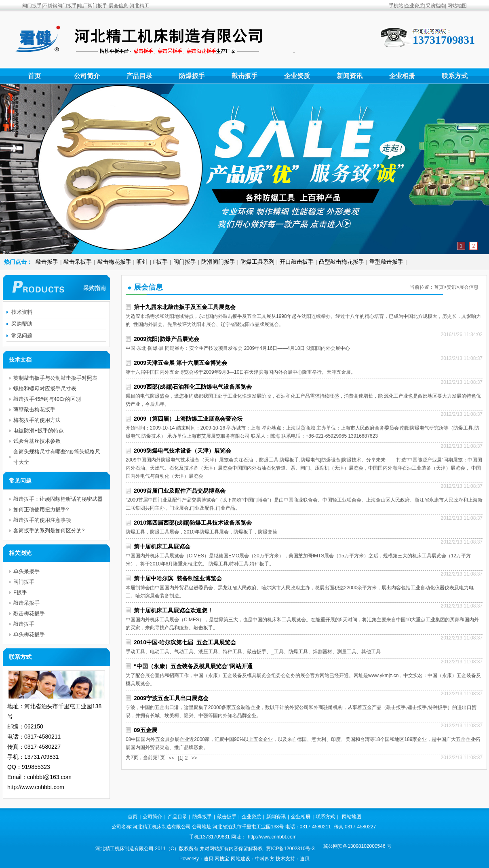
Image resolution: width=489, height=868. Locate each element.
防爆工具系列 (257, 262)
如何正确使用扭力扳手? (41, 509)
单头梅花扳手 (29, 634)
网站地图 (457, 6)
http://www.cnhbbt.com (272, 837)
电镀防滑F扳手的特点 (39, 431)
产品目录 (139, 76)
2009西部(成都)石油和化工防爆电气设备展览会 (193, 387)
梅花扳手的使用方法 (37, 420)
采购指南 (435, 6)
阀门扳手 (185, 262)
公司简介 (87, 76)
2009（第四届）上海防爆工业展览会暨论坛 (188, 419)
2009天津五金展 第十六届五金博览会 (180, 363)
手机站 (396, 6)
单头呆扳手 (26, 571)
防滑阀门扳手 (218, 262)
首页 (34, 76)
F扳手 (161, 262)
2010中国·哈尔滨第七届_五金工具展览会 (185, 642)
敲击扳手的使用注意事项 (42, 520)
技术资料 (22, 312)
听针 (142, 262)
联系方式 (455, 76)
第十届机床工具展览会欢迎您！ (173, 610)
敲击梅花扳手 (114, 262)
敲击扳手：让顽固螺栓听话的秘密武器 (58, 499)
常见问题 (22, 336)
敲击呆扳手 (78, 262)
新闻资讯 (350, 76)
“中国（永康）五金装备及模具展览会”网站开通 (193, 666)
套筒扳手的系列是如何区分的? (49, 530)
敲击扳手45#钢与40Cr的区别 (47, 399)
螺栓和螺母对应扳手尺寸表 (45, 388)
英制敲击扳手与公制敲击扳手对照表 (55, 378)
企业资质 (414, 6)
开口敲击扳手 (297, 262)
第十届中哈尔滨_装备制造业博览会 (178, 578)
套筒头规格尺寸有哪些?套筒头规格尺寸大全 (57, 457)
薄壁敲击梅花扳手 (34, 410)
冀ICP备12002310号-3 (290, 849)
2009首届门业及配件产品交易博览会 (180, 491)
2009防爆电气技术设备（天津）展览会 (182, 451)
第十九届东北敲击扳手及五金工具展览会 (185, 307)
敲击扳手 (244, 76)
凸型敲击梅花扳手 (341, 262)
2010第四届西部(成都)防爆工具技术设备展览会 (193, 523)
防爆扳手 (192, 76)
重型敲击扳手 (386, 262)
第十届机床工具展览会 (162, 546)
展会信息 (469, 287)
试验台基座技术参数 (37, 441)
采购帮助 (22, 324)
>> (194, 758)
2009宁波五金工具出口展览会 (171, 698)
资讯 (451, 287)
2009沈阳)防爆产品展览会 (167, 339)
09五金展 (145, 730)
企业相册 (402, 76)
